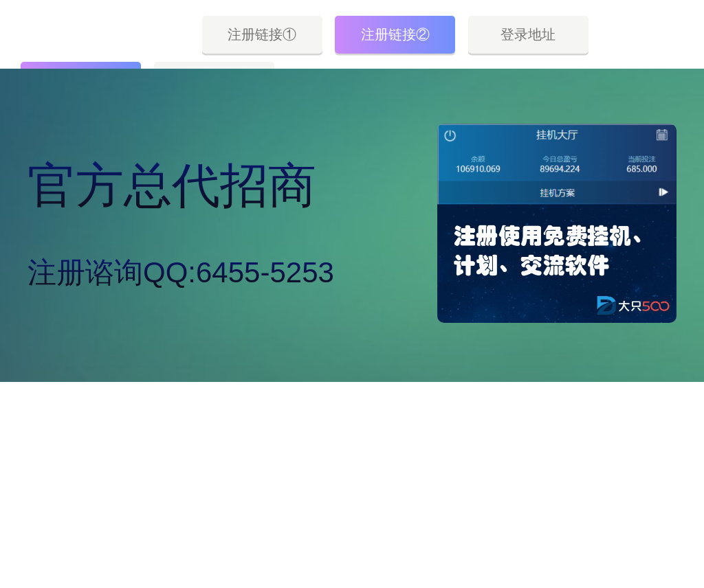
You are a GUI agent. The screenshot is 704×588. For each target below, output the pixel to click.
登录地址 (528, 34)
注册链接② (395, 34)
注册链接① (262, 34)
